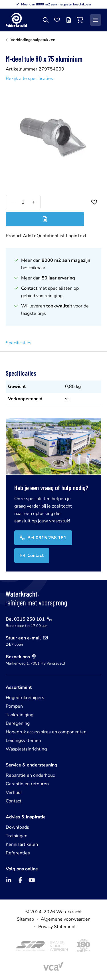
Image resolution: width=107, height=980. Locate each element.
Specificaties (19, 343)
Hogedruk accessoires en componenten (46, 732)
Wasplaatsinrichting (26, 749)
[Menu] (96, 20)
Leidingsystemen (23, 740)
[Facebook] (20, 880)
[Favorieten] (57, 20)
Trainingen (17, 836)
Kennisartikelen (22, 844)
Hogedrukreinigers (25, 698)
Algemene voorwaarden (66, 919)
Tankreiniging (20, 715)
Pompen (14, 706)
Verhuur (14, 792)
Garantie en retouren (27, 784)
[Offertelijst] (68, 20)
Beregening (18, 723)
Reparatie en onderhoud (31, 775)
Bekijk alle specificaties (29, 79)
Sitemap (25, 919)
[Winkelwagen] (80, 20)
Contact (14, 801)
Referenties (18, 853)
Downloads (17, 827)
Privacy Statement (57, 927)
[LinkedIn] (9, 880)
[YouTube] (32, 880)
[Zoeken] (46, 20)
